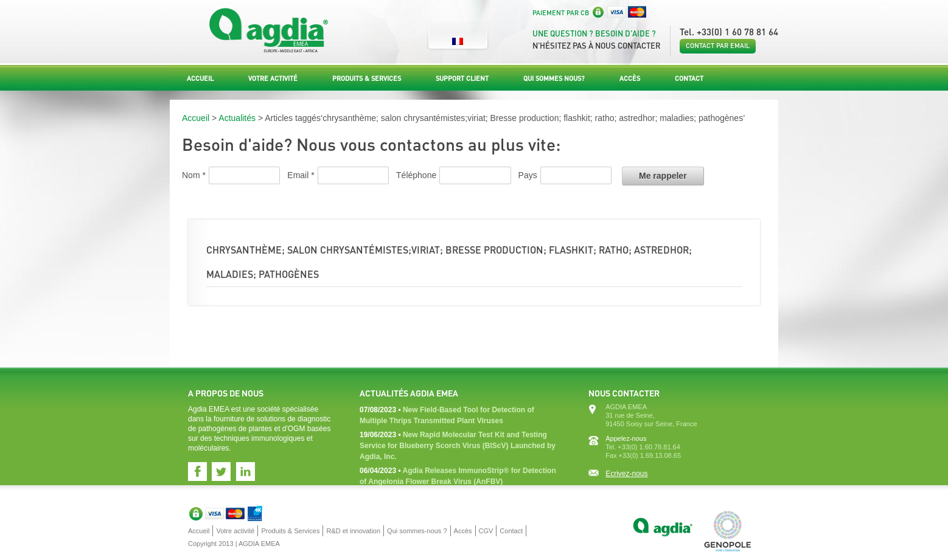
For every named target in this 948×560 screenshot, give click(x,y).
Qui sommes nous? (554, 78)
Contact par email (718, 46)
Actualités (237, 118)
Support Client (462, 78)
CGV (486, 531)
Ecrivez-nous (626, 474)
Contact (689, 78)
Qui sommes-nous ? (417, 531)
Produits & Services (367, 78)
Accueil (200, 78)
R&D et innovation (353, 531)
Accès (630, 78)
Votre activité (273, 78)
